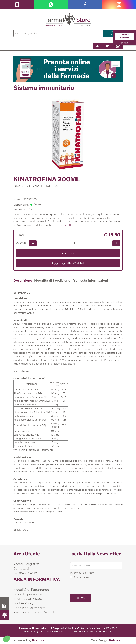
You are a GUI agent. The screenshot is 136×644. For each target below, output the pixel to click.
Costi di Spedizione (28, 594)
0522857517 (81, 632)
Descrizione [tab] (23, 281)
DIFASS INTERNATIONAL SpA (36, 186)
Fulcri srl (116, 640)
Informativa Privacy (28, 599)
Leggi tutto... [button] (67, 225)
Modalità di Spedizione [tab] (52, 281)
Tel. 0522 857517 (25, 573)
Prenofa (38, 640)
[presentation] (93, 586)
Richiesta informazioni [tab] (90, 281)
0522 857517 (5, 606)
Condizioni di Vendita (29, 608)
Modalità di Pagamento (31, 590)
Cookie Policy (23, 603)
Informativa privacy (82, 573)
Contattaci (21, 569)
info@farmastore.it (56, 632)
